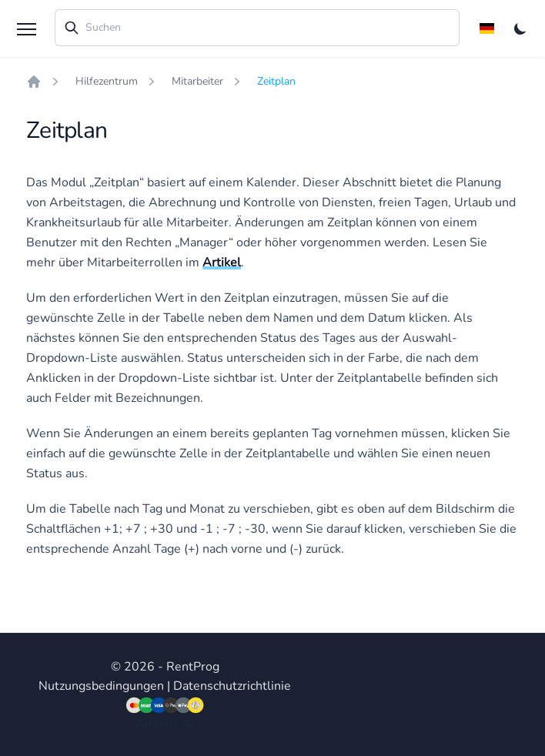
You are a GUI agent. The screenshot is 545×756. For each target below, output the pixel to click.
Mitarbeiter (197, 81)
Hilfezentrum (107, 81)
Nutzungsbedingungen (101, 686)
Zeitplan (276, 81)
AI (188, 724)
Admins (157, 724)
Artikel (222, 263)
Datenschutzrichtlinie (232, 686)
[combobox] (257, 28)
